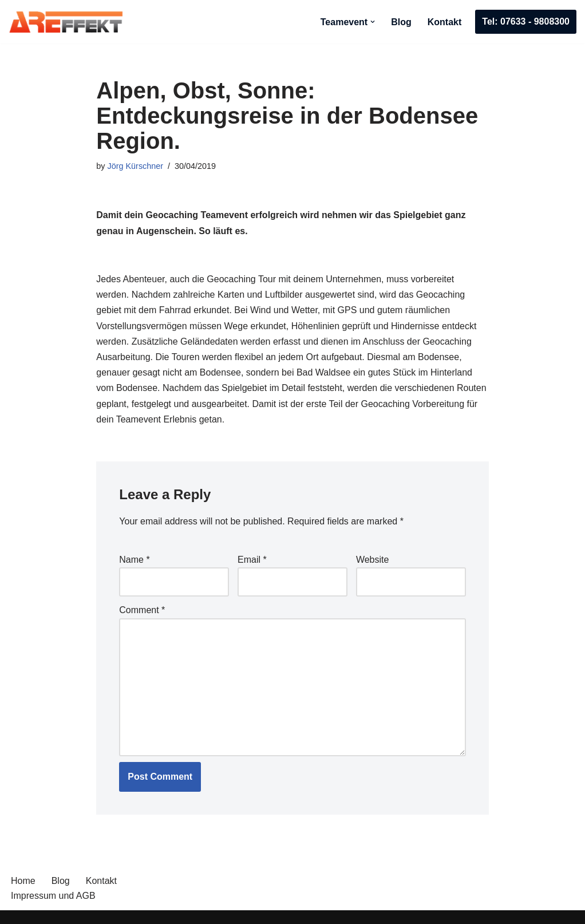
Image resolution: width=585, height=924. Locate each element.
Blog (401, 22)
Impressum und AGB (53, 896)
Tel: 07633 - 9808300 (526, 21)
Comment (142, 610)
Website (373, 560)
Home (23, 881)
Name (134, 560)
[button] (373, 22)
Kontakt (445, 22)
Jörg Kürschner (136, 166)
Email (252, 560)
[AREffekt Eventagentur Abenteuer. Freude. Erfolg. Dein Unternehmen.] (66, 22)
